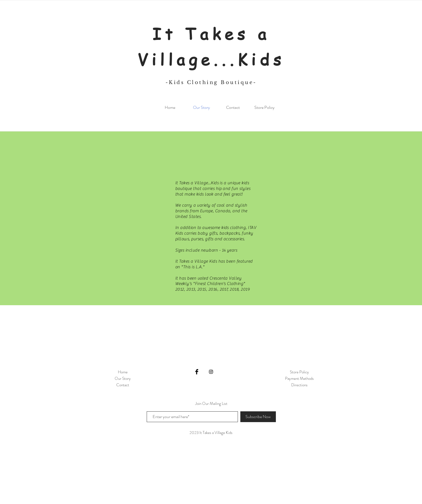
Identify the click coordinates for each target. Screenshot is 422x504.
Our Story (123, 378)
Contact (123, 385)
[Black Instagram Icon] (211, 372)
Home (123, 372)
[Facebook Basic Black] (197, 372)
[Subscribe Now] (258, 417)
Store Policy (299, 372)
